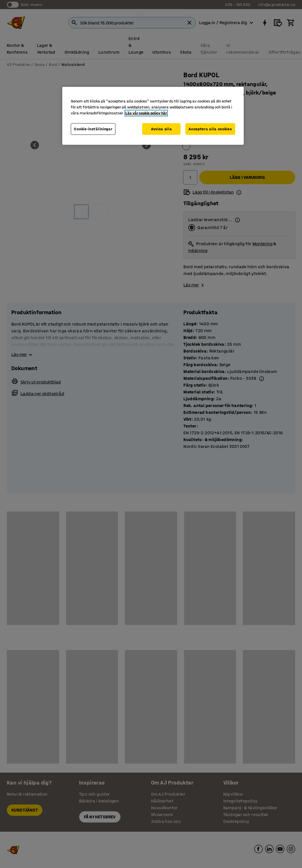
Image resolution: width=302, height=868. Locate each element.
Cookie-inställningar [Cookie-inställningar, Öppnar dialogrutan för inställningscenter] (93, 129)
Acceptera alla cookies (210, 129)
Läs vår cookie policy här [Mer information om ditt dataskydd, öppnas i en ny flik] (146, 113)
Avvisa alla (162, 129)
